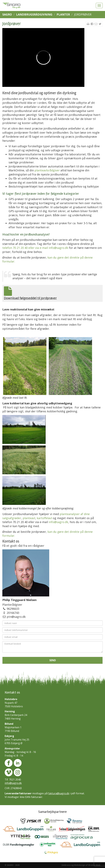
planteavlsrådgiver (47, 170)
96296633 (13, 609)
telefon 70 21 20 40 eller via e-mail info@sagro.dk (35, 248)
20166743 (13, 613)
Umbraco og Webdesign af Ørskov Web (81, 865)
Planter (63, 14)
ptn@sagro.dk (16, 617)
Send (53, 660)
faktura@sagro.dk (59, 793)
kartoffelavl (44, 518)
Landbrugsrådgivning (34, 14)
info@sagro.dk (58, 522)
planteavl (29, 518)
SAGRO (7, 14)
